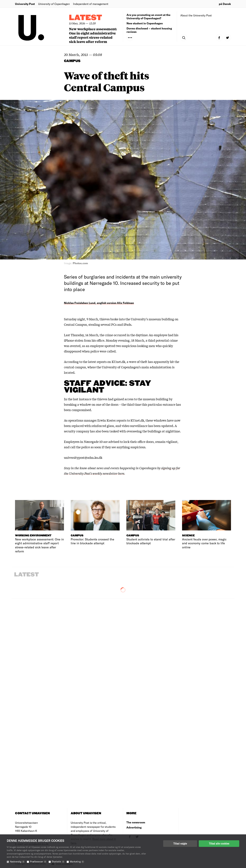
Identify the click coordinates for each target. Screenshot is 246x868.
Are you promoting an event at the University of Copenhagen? (148, 16)
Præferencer (38, 861)
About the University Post (196, 15)
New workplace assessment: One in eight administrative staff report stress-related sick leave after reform (93, 35)
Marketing (77, 861)
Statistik (58, 861)
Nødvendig (17, 861)
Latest (86, 18)
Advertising (134, 827)
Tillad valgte (180, 843)
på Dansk (225, 4)
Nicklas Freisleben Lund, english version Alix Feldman (99, 303)
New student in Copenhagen (145, 23)
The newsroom (136, 822)
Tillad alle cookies (219, 843)
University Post (25, 4)
